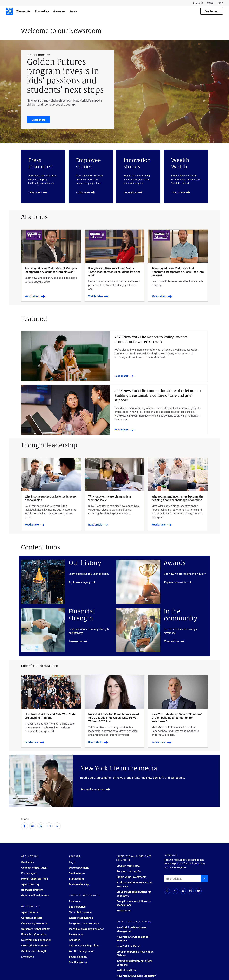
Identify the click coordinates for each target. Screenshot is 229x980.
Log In (220, 3)
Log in (73, 862)
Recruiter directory (32, 890)
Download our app (79, 884)
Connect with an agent (34, 868)
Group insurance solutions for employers (134, 894)
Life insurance (77, 907)
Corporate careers (32, 918)
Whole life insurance (81, 918)
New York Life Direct (128, 946)
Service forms (77, 873)
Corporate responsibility (35, 929)
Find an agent (29, 873)
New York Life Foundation (36, 940)
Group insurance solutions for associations (134, 903)
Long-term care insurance (84, 923)
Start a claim (76, 879)
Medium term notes (128, 866)
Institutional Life (126, 970)
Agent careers (30, 912)
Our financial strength (34, 951)
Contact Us (198, 3)
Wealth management (81, 951)
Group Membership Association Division (135, 953)
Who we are (59, 11)
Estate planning (78, 957)
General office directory (35, 895)
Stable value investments (131, 877)
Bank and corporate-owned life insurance (135, 884)
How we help (42, 11)
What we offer (24, 11)
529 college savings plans (84, 945)
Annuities (75, 940)
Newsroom (28, 957)
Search (73, 11)
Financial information (34, 934)
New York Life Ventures (35, 945)
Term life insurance (80, 912)
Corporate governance (34, 923)
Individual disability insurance (86, 929)
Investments (76, 934)
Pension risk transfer (129, 871)
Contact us (28, 862)
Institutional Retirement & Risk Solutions (135, 963)
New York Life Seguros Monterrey (136, 976)
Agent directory (30, 884)
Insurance (75, 901)
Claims (210, 3)
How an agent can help (35, 879)
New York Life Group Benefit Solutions (133, 939)
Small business (78, 962)
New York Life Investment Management (132, 929)
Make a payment (79, 868)
